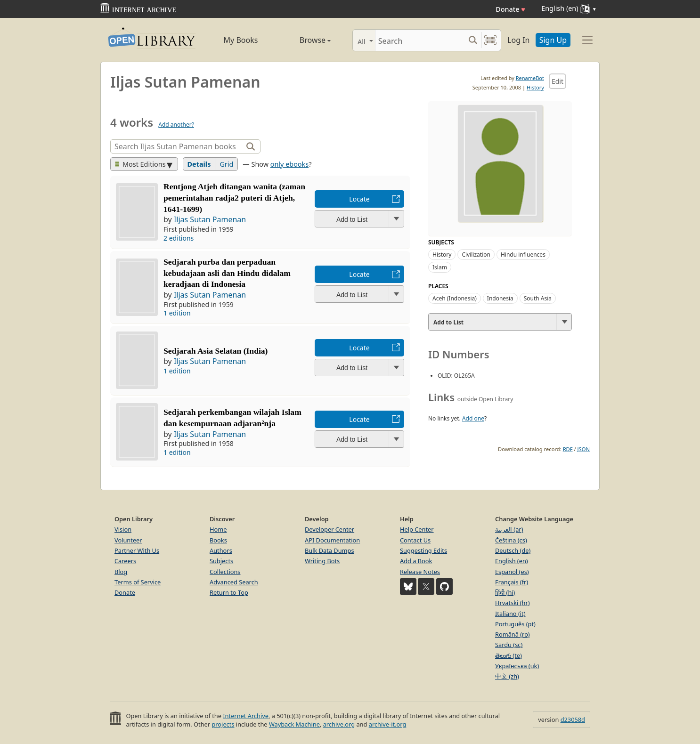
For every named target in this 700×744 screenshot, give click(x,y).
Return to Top (229, 592)
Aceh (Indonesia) (455, 298)
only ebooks (289, 164)
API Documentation (332, 540)
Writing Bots (322, 561)
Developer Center (330, 529)
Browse (304, 40)
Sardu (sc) (509, 645)
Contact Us (415, 540)
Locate (359, 199)
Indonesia (500, 298)
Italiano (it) (510, 614)
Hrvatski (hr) (513, 603)
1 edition (177, 313)
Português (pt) (515, 624)
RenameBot (530, 78)
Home (218, 529)
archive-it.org (388, 724)
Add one (473, 418)
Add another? (176, 125)
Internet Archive (246, 716)
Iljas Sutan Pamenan (210, 219)
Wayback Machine (294, 724)
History (535, 87)
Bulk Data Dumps (330, 550)
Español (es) (512, 572)
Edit (558, 81)
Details (199, 164)
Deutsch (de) (513, 550)
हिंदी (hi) (505, 592)
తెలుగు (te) (509, 655)
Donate (510, 9)
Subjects (221, 561)
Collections (225, 572)
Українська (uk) (517, 666)
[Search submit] (473, 40)
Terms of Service (138, 582)
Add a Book (416, 561)
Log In (518, 40)
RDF (568, 449)
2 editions (179, 238)
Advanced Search (234, 582)
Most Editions (140, 164)
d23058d (573, 720)
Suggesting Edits (423, 550)
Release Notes (420, 572)
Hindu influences (523, 255)
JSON (584, 449)
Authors (221, 550)
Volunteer (128, 540)
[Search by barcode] (490, 40)
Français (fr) (512, 582)
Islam (440, 267)
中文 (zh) (507, 676)
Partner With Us (137, 550)
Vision (123, 529)
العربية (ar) (509, 529)
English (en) (512, 561)
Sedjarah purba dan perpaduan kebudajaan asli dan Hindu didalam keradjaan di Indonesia (227, 273)
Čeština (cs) (511, 540)
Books (218, 540)
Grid (226, 164)
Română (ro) (513, 634)
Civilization (476, 255)
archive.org (339, 724)
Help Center (417, 529)
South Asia (538, 298)
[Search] (420, 40)
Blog (121, 572)
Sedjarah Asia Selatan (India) (216, 351)
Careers (125, 561)
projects (223, 724)
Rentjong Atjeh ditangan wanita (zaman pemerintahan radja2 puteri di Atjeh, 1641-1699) (234, 198)
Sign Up (553, 40)
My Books (241, 40)
